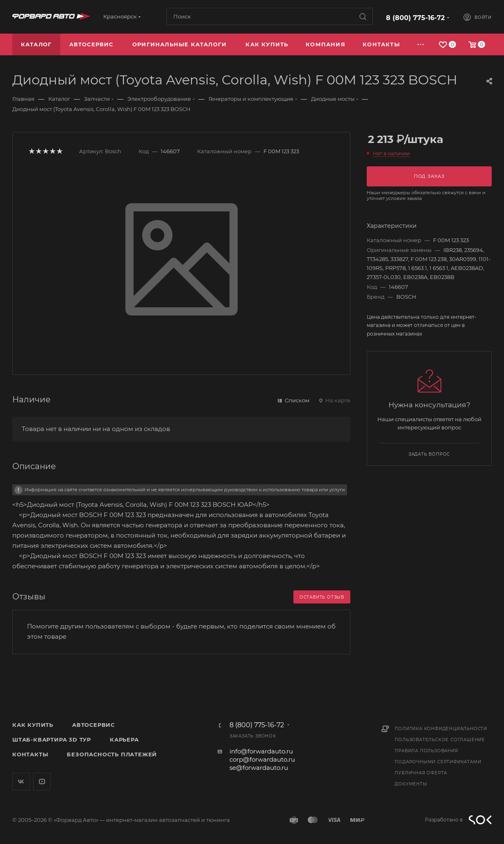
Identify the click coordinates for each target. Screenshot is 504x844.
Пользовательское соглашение (440, 740)
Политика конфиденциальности (441, 729)
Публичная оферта (421, 773)
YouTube (42, 782)
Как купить (33, 725)
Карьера (124, 740)
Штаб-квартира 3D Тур (52, 740)
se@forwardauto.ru (259, 768)
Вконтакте (21, 782)
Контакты (30, 754)
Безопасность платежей (112, 754)
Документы (411, 784)
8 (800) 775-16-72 (415, 18)
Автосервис (93, 725)
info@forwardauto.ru (261, 751)
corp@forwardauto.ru (262, 759)
